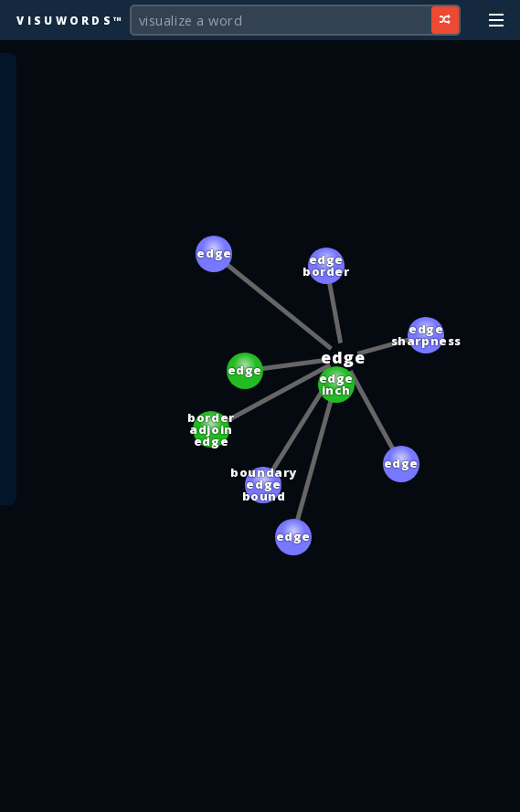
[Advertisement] (260, 789)
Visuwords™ (70, 20)
